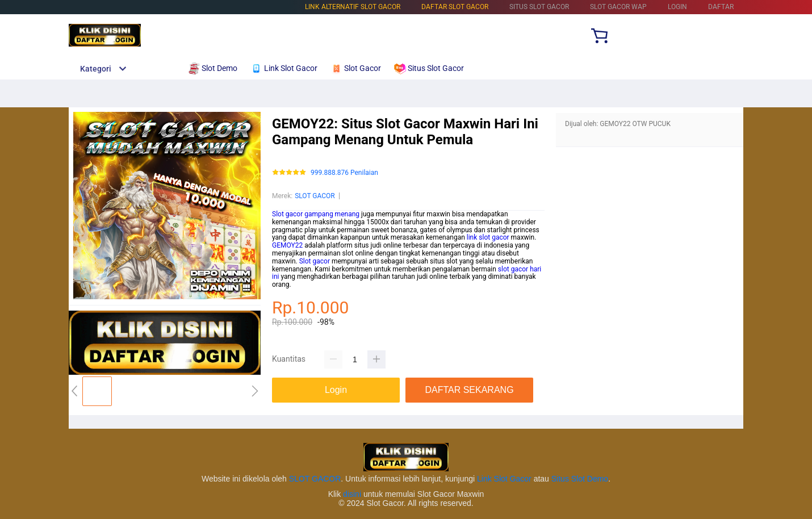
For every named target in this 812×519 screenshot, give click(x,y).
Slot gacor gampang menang (316, 214)
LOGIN (677, 7)
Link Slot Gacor (504, 479)
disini (352, 494)
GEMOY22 (287, 245)
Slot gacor (315, 261)
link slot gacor (488, 237)
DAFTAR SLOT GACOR (455, 7)
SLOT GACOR (315, 196)
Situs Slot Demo (580, 479)
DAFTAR (721, 7)
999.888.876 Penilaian (344, 173)
